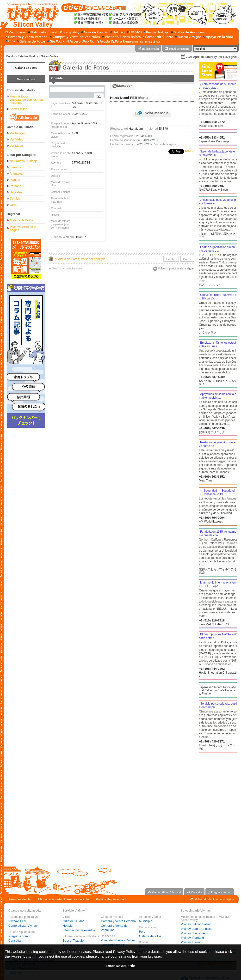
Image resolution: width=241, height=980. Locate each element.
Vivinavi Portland (192, 938)
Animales (16, 173)
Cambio (171, 259)
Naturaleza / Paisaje (24, 161)
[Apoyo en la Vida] (218, 37)
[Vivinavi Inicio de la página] (31, 14)
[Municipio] (54, 33)
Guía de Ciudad (74, 921)
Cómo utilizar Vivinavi (23, 926)
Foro (142, 932)
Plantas (15, 180)
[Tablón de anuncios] (188, 33)
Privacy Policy (124, 952)
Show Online (19, 109)
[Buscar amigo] (188, 37)
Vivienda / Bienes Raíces (118, 940)
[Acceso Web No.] (81, 42)
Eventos (15, 167)
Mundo (10, 56)
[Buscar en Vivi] (16, 33)
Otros (13, 205)
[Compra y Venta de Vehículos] (75, 37)
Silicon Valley (49, 56)
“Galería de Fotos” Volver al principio (80, 259)
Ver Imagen (18, 133)
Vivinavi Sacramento (195, 933)
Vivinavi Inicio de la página (23, 228)
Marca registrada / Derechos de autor (64, 899)
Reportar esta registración (67, 268)
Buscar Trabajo (73, 940)
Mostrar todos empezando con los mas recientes (27, 100)
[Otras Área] (150, 42)
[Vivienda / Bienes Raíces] (121, 37)
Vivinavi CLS (17, 921)
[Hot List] (118, 33)
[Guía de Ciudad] (95, 33)
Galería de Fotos (26, 68)
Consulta (15, 940)
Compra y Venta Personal (119, 921)
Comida (15, 198)
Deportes (16, 192)
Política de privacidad (111, 899)
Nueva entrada (26, 79)
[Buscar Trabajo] (156, 33)
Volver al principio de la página (176, 268)
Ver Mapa (16, 146)
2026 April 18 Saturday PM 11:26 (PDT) (212, 57)
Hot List (68, 926)
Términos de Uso (20, 899)
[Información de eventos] (134, 33)
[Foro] (10, 42)
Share (189, 151)
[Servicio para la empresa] (125, 42)
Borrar (187, 259)
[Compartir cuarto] (158, 37)
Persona (15, 186)
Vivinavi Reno (190, 942)
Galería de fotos (150, 936)
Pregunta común (20, 936)
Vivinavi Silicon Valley (196, 924)
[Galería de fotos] (31, 42)
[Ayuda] (103, 42)
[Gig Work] (56, 42)
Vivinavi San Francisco (196, 929)
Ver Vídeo (16, 139)
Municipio (146, 921)
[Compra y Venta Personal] (27, 37)
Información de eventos (79, 930)
